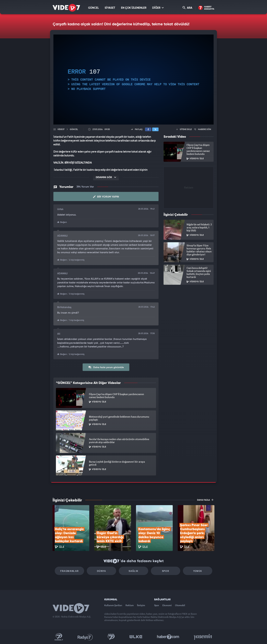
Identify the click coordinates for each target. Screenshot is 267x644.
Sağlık (133, 571)
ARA (187, 8)
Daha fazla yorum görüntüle (106, 367)
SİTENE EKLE (184, 129)
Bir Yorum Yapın (106, 197)
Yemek (198, 571)
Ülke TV (136, 637)
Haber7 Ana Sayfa (206, 8)
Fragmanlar (70, 571)
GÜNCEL (93, 8)
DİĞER (158, 8)
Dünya (101, 571)
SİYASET (110, 8)
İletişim (141, 605)
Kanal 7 (59, 637)
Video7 (61, 129)
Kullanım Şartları (113, 605)
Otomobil (180, 605)
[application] (133, 80)
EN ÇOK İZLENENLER (134, 8)
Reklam (130, 605)
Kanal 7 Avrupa (111, 637)
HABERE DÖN (203, 129)
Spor (166, 571)
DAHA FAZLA (205, 500)
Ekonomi (167, 605)
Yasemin (203, 637)
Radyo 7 (85, 637)
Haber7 (168, 637)
